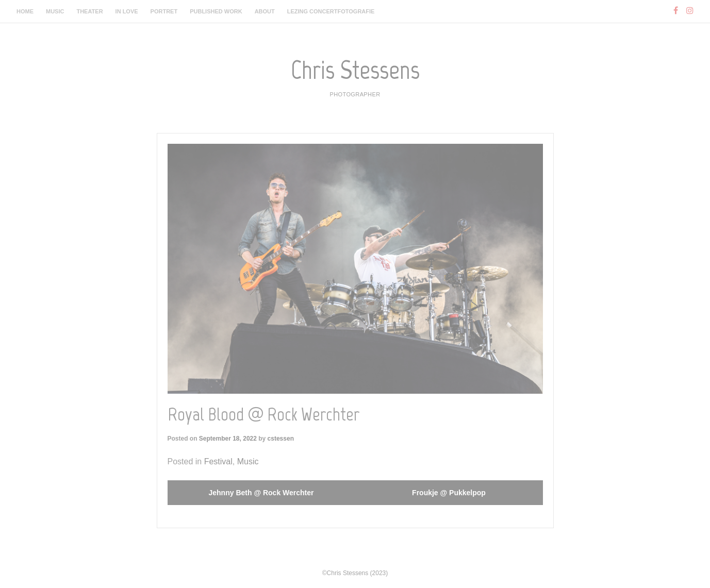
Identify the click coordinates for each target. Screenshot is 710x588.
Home (25, 11)
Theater (89, 11)
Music (55, 11)
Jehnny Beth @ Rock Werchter (261, 493)
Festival (218, 461)
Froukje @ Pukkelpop (449, 493)
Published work (216, 11)
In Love (127, 11)
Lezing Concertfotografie (331, 11)
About (265, 11)
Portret (164, 11)
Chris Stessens (355, 70)
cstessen (281, 439)
